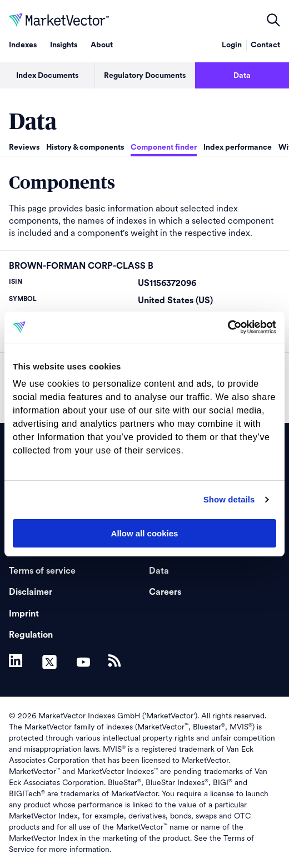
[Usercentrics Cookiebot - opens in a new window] (228, 327)
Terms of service (42, 571)
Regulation (31, 635)
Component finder (164, 147)
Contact (265, 45)
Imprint (24, 614)
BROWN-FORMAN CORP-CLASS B (81, 266)
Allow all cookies (145, 533)
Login (232, 45)
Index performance (238, 147)
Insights (64, 45)
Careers (165, 592)
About (102, 45)
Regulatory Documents (145, 76)
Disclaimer (31, 592)
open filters (273, 20)
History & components (85, 147)
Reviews (24, 147)
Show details (229, 499)
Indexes (23, 45)
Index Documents (47, 76)
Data (242, 76)
